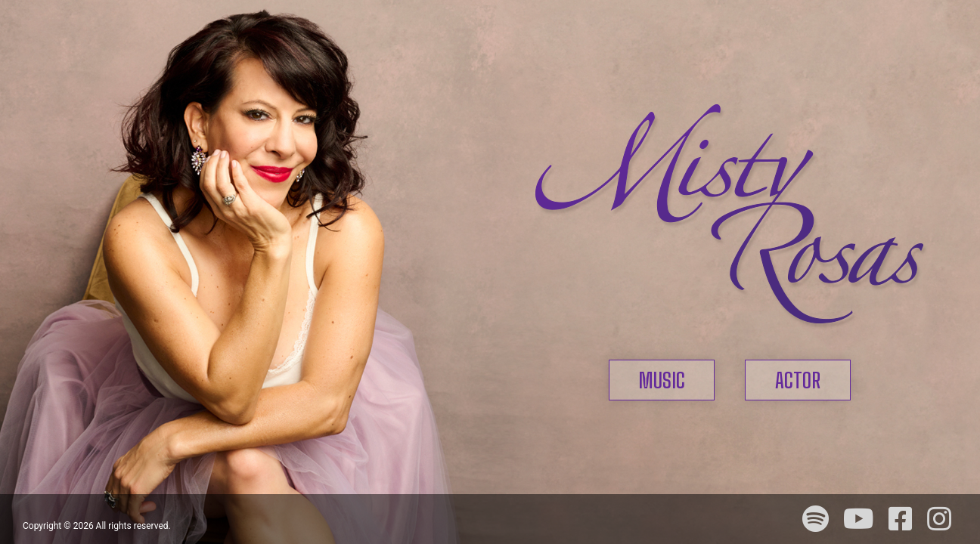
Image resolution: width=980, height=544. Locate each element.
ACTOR (798, 380)
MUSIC (662, 380)
